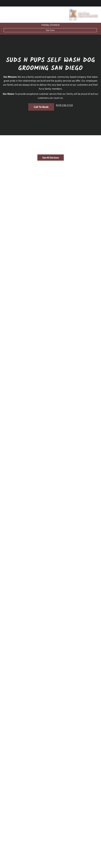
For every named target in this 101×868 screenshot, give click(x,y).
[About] (5, 792)
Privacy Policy (62, 857)
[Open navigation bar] (5, 15)
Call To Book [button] (41, 107)
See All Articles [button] (50, 586)
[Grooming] (9, 813)
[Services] (6, 808)
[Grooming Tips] (9, 798)
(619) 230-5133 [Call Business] (10, 664)
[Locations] (7, 787)
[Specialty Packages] (14, 818)
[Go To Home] (83, 15)
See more (50, 30)
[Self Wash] (10, 824)
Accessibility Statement (44, 857)
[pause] (50, 399)
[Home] (5, 782)
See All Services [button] (51, 158)
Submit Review (50, 479)
